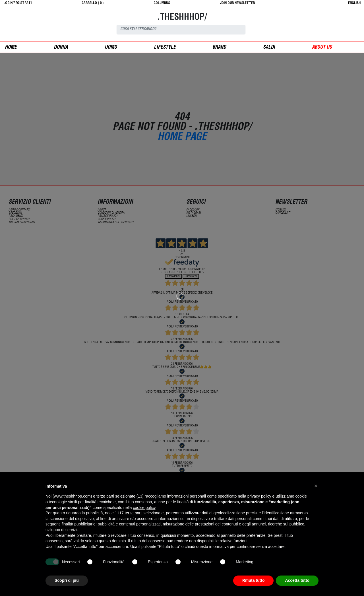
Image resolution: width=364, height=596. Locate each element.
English (354, 3)
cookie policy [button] (144, 508)
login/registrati (17, 3)
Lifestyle (165, 48)
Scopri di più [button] (67, 580)
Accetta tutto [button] (297, 580)
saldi (269, 48)
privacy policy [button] (259, 496)
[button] (316, 486)
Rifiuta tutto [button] (254, 580)
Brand (219, 48)
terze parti (134, 513)
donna (61, 48)
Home (11, 48)
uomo (111, 48)
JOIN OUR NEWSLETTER (237, 3)
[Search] (181, 30)
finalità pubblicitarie (79, 524)
